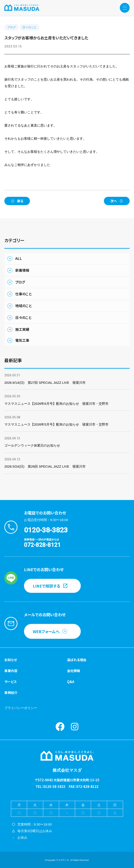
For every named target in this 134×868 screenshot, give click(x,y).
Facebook (60, 727)
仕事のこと (23, 294)
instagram (75, 727)
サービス (11, 682)
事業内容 (11, 671)
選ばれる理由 (77, 660)
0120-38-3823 (46, 530)
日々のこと (30, 27)
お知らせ (11, 660)
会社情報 (74, 671)
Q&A (71, 682)
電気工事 (22, 340)
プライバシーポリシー (21, 708)
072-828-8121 (42, 545)
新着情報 (22, 270)
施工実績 (22, 329)
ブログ (11, 27)
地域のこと (23, 306)
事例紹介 (11, 693)
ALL (19, 258)
